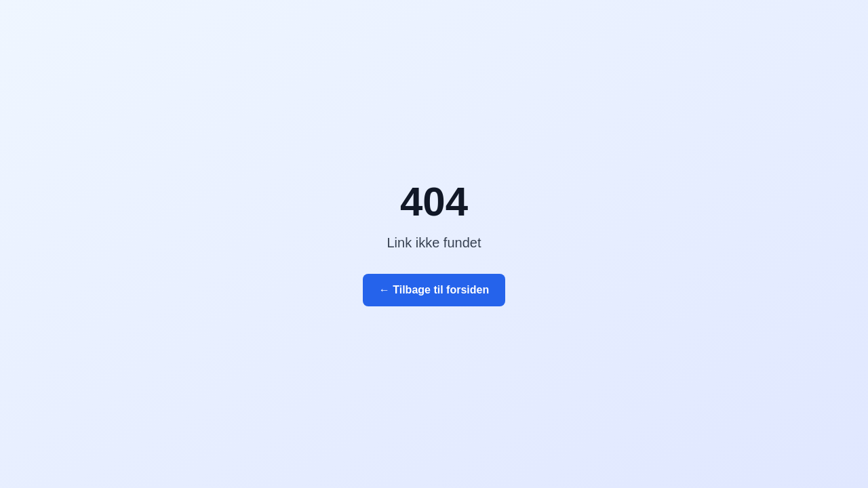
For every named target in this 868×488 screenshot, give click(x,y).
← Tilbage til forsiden (434, 290)
